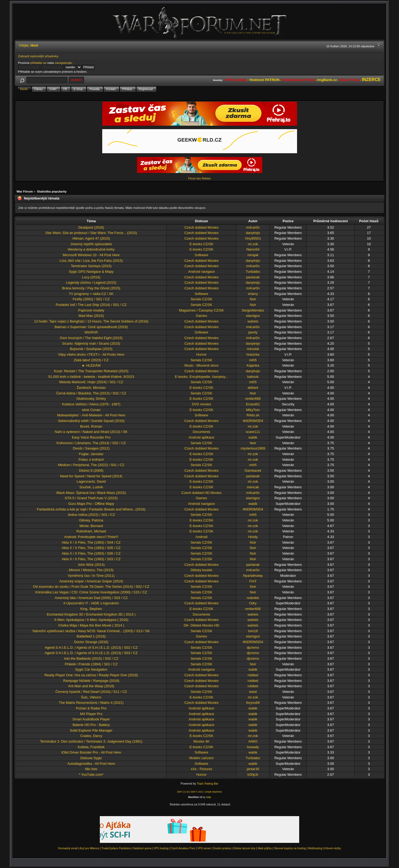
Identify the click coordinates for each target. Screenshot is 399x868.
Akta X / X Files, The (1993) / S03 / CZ (91, 559)
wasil (253, 692)
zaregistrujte (64, 63)
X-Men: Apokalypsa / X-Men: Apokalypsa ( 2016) (91, 620)
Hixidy (253, 537)
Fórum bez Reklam (199, 178)
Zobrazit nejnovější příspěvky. (38, 56)
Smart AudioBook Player (91, 719)
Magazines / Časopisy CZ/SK (202, 310)
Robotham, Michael (91, 531)
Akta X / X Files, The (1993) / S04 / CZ (91, 542)
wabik (253, 437)
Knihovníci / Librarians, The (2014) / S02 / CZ (91, 443)
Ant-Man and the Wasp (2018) (91, 686)
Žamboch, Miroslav (91, 388)
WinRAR (91, 332)
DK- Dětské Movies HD (201, 625)
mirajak (253, 255)
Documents (201, 432)
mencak (253, 487)
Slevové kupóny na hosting (290, 848)
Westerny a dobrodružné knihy (91, 249)
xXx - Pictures (202, 769)
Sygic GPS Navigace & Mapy (91, 272)
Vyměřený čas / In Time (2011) (91, 576)
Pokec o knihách (91, 460)
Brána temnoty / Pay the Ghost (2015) (91, 288)
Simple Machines (213, 792)
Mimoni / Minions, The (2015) (91, 570)
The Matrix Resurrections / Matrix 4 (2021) (91, 703)
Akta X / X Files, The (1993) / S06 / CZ (91, 553)
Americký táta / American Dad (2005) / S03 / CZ (91, 598)
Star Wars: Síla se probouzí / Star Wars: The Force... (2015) (91, 233)
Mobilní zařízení (201, 758)
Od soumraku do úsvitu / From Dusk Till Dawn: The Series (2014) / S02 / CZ (91, 587)
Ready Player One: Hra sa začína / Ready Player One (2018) (91, 675)
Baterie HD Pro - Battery (91, 725)
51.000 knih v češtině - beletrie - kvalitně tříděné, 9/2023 (91, 377)
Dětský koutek (201, 570)
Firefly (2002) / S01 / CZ (91, 299)
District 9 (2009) (91, 471)
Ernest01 (253, 404)
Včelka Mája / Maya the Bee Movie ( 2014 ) (91, 625)
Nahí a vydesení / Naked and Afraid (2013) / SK (91, 432)
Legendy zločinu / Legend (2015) (91, 283)
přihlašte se (38, 63)
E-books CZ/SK (201, 244)
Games (202, 316)
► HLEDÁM (91, 365)
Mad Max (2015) (91, 316)
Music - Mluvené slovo (202, 365)
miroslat (253, 349)
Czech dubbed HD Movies (202, 493)
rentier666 (253, 399)
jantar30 (253, 769)
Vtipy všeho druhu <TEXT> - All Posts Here (91, 354)
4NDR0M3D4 (253, 421)
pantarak (253, 277)
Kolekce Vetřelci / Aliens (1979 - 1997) (91, 404)
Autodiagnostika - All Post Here (91, 764)
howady (253, 747)
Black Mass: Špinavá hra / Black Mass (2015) (91, 493)
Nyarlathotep (253, 576)
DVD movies (202, 404)
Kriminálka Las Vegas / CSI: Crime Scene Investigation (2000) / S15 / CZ (91, 592)
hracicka (253, 354)
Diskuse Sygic (91, 758)
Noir (253, 299)
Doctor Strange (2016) (91, 642)
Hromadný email (68, 848)
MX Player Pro (91, 714)
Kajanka (253, 365)
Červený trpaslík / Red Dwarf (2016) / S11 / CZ (91, 692)
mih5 (253, 360)
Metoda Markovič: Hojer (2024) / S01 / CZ (91, 382)
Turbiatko (253, 272)
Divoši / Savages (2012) (91, 448)
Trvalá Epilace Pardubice (116, 848)
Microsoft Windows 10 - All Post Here (91, 255)
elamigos (253, 316)
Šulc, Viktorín (91, 697)
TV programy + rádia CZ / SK (91, 294)
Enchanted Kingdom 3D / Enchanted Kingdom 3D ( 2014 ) (91, 614)
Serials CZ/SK (201, 299)
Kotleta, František (91, 747)
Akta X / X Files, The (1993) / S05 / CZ (91, 548)
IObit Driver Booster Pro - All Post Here (91, 752)
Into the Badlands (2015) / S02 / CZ (91, 658)
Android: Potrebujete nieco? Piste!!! (91, 537)
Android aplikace (201, 437)
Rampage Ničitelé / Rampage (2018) (91, 681)
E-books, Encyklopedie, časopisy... (202, 377)
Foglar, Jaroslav (91, 454)
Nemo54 (253, 249)
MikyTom (253, 410)
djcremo (253, 648)
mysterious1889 (253, 448)
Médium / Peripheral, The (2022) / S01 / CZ (91, 465)
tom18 (253, 631)
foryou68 (253, 703)
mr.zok (253, 244)
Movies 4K (202, 741)
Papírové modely (91, 310)
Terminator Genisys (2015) (91, 266)
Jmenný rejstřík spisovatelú (91, 244)
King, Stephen (91, 609)
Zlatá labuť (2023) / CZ (91, 360)
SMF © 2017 (197, 792)
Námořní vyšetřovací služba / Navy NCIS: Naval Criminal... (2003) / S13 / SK (91, 631)
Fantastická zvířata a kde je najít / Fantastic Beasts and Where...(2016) (91, 509)
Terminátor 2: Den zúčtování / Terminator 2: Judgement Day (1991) (91, 741)
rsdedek (253, 598)
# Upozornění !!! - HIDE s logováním (91, 603)
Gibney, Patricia (91, 520)
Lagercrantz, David (91, 481)
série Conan (91, 410)
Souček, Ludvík (91, 487)
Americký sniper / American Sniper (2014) (91, 581)
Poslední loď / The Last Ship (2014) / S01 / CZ (91, 305)
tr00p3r (253, 775)
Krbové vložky (333, 848)
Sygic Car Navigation (91, 669)
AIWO (253, 741)
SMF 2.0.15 (183, 792)
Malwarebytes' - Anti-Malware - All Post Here (91, 415)
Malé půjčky (265, 848)
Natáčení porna (142, 848)
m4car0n (253, 227)
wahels (253, 321)
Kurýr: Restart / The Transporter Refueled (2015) (91, 371)
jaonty (253, 332)
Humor (201, 354)
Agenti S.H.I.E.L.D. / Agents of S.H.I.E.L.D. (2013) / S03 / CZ (91, 653)
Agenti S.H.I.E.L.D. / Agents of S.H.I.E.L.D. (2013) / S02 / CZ (91, 648)
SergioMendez (253, 310)
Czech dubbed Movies (202, 227)
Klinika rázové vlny (244, 848)
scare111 (253, 432)
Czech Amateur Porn (183, 848)
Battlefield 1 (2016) (91, 636)
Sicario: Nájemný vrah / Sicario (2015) (91, 343)
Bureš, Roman (91, 426)
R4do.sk (253, 415)
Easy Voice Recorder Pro (91, 437)
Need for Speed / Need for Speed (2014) (91, 476)
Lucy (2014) (91, 277)
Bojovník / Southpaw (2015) (91, 349)
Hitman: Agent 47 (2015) (91, 238)
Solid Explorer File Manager (91, 730)
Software (201, 255)
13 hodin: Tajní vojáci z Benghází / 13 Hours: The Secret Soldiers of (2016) (91, 321)
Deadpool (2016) (91, 227)
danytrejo (253, 233)
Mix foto (91, 769)
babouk (253, 377)
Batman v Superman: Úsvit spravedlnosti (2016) (91, 327)
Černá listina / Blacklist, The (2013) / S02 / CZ (91, 393)
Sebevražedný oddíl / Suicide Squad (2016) (91, 421)
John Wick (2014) (91, 565)
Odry (253, 603)
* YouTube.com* (91, 775)
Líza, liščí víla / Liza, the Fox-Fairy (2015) (91, 261)
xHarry (253, 294)
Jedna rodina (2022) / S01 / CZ (91, 515)
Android (202, 537)
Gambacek (253, 471)
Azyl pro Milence (89, 848)
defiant (253, 388)
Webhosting (315, 848)
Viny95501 (253, 238)
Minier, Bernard (91, 526)
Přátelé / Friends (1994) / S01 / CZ (91, 664)
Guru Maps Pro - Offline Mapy (91, 504)
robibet (253, 675)
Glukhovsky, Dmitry (91, 399)
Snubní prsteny (222, 848)
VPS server (204, 848)
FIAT (253, 581)
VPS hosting (161, 848)
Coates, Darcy (91, 736)
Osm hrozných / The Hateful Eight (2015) (91, 338)
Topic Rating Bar (208, 783)
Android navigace (202, 272)
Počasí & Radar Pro (91, 708)
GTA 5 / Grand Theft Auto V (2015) (91, 498)
